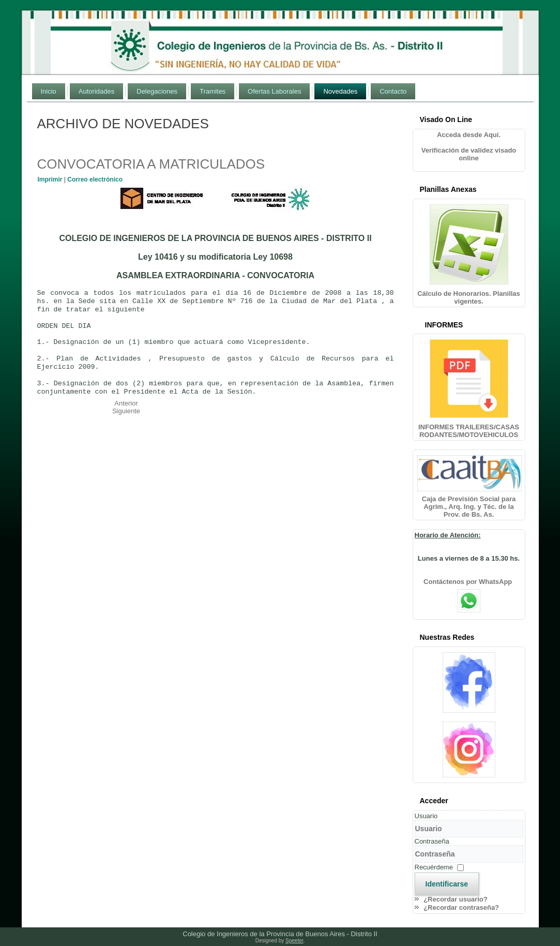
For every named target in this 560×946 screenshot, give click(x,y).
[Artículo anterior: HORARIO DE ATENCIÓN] (126, 403)
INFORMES (444, 325)
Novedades (340, 91)
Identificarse (447, 884)
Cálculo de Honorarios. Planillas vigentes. (469, 297)
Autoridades (96, 91)
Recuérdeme (434, 867)
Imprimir (51, 179)
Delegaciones (157, 91)
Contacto (393, 91)
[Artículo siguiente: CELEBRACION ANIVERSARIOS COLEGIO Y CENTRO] (126, 411)
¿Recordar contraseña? (461, 907)
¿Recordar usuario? (456, 899)
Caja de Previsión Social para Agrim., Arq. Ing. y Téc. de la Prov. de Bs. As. (469, 507)
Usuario (426, 816)
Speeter (294, 941)
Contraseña (432, 841)
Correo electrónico (95, 179)
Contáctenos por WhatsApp (469, 582)
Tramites (213, 91)
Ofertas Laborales (274, 91)
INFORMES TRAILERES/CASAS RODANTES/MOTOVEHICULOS (469, 431)
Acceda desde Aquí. (469, 135)
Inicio (49, 91)
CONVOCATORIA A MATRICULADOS (151, 164)
